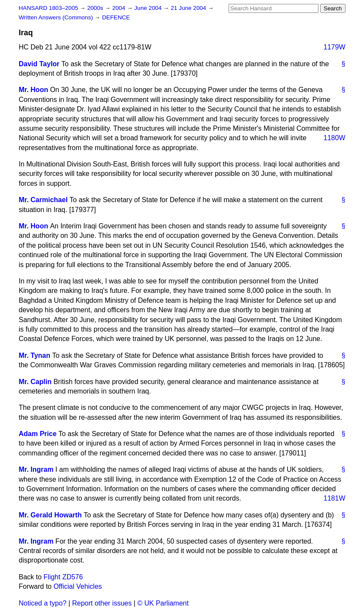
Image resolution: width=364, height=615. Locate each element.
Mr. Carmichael (43, 200)
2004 (119, 8)
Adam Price (38, 434)
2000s (96, 8)
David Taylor (39, 64)
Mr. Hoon (34, 90)
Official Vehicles (78, 586)
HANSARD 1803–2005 (49, 8)
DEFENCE (116, 17)
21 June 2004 (189, 8)
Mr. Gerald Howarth (50, 515)
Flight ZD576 (63, 577)
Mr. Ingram (36, 469)
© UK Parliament (163, 603)
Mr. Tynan (35, 355)
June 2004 (149, 8)
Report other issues (102, 603)
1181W (335, 498)
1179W (335, 47)
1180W (335, 138)
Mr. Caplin (35, 382)
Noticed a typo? (43, 603)
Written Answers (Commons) (57, 17)
